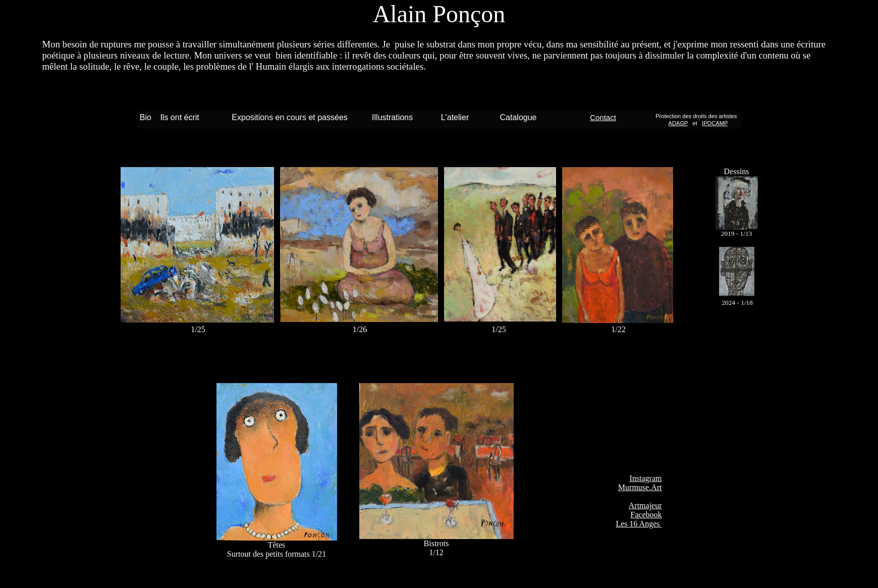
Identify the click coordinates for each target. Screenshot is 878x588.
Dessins (737, 171)
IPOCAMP (715, 123)
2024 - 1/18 (737, 303)
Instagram (646, 478)
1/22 (618, 329)
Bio (148, 117)
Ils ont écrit (179, 117)
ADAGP (678, 123)
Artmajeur (645, 505)
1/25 (500, 329)
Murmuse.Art (640, 487)
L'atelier (455, 117)
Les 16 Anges (639, 524)
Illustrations (392, 117)
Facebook (646, 515)
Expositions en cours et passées (289, 117)
